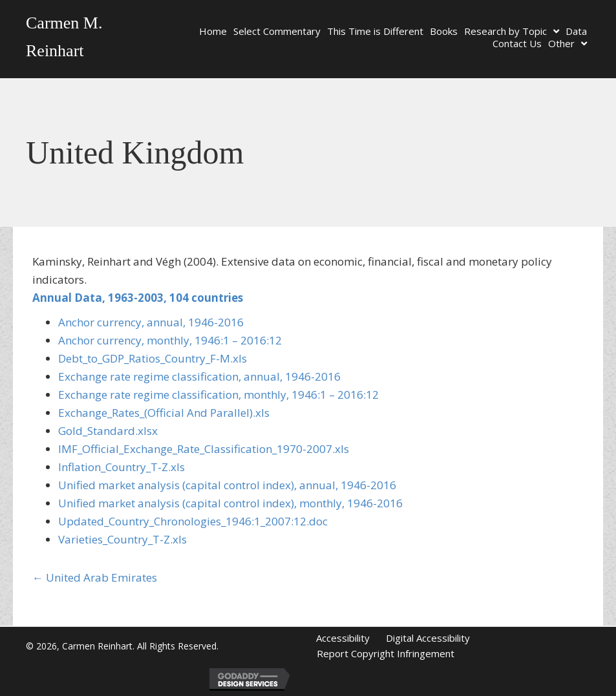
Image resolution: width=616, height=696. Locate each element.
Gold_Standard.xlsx (108, 431)
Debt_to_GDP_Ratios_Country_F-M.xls (153, 358)
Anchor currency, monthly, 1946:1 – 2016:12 (170, 340)
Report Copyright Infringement (386, 653)
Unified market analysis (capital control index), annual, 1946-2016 (227, 485)
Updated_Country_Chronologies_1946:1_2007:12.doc (193, 521)
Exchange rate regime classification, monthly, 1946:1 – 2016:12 (218, 395)
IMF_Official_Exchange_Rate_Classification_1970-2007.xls (204, 449)
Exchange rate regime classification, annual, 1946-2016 (199, 376)
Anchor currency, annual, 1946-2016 (151, 322)
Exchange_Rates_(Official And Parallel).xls (164, 413)
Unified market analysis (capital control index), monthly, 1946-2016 (230, 503)
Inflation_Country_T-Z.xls (122, 467)
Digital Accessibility (428, 638)
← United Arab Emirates (95, 577)
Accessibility (343, 638)
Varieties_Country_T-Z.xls (122, 539)
